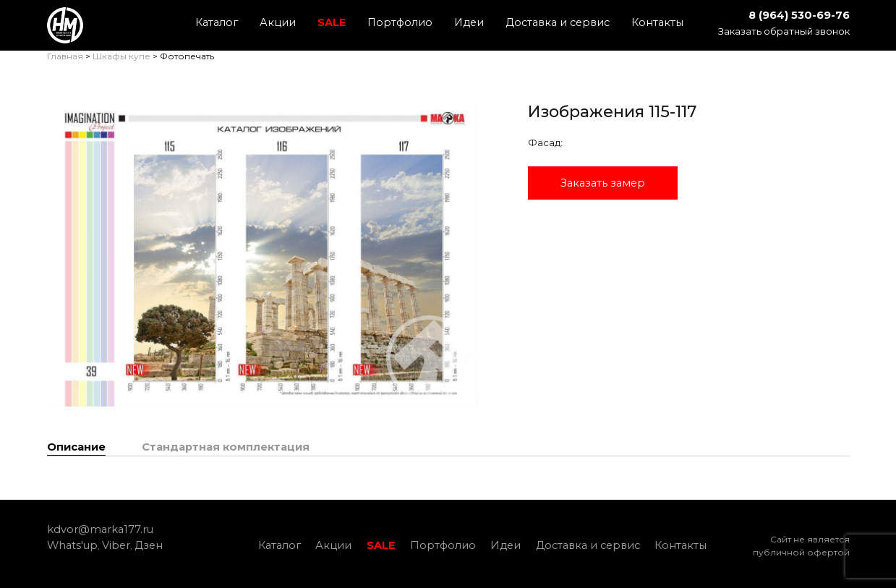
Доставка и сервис (558, 22)
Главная (65, 56)
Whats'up (72, 545)
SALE (332, 22)
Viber (116, 545)
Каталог (217, 22)
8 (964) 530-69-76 (799, 15)
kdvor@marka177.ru (100, 529)
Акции (278, 22)
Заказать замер (603, 183)
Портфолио (400, 22)
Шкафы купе (121, 56)
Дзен (149, 545)
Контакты (657, 22)
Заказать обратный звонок (784, 31)
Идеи (469, 22)
